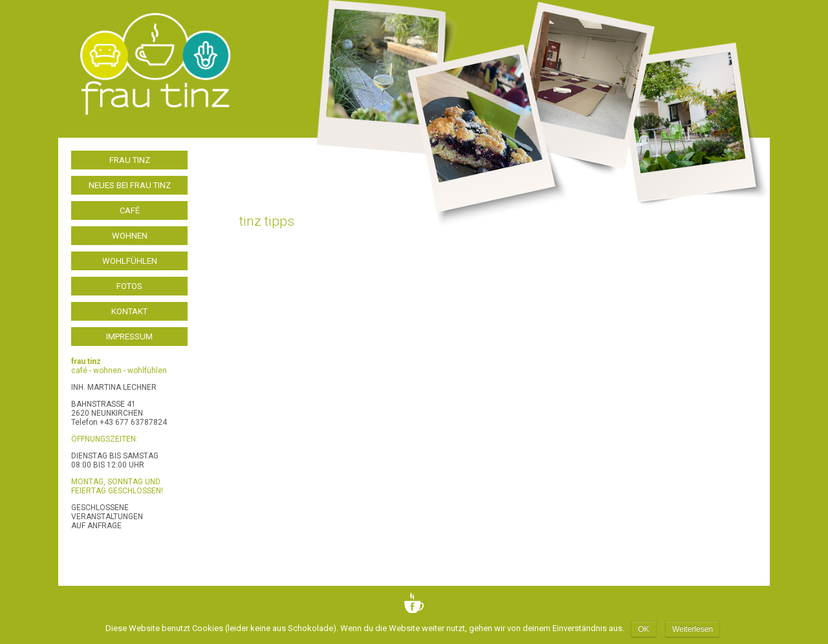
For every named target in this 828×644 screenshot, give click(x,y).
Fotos (129, 286)
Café (130, 210)
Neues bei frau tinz (130, 185)
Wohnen (130, 236)
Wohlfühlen (130, 261)
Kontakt (129, 311)
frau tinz (130, 160)
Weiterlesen (692, 629)
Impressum (129, 337)
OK (643, 629)
